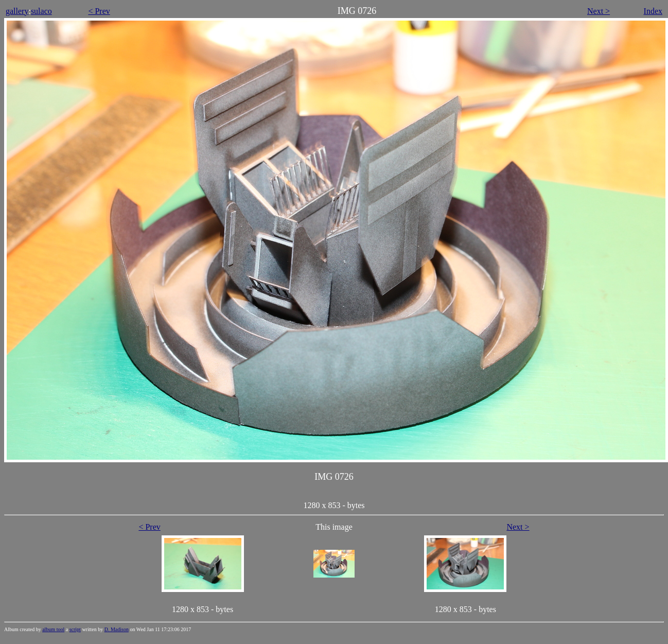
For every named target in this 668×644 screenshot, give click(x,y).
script (75, 629)
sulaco (41, 11)
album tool (53, 629)
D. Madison (117, 629)
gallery (17, 11)
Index (653, 11)
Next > (599, 11)
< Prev (99, 11)
